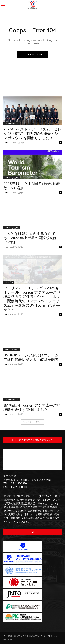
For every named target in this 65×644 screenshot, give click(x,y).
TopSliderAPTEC (12, 123)
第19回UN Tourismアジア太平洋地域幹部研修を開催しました (32, 408)
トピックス (9, 282)
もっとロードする (33, 422)
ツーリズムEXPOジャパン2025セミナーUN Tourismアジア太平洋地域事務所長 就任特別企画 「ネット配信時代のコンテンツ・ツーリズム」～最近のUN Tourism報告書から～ (32, 299)
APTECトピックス (12, 178)
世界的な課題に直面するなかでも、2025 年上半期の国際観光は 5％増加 (30, 238)
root (6, 142)
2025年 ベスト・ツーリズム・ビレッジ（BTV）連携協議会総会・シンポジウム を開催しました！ (32, 134)
